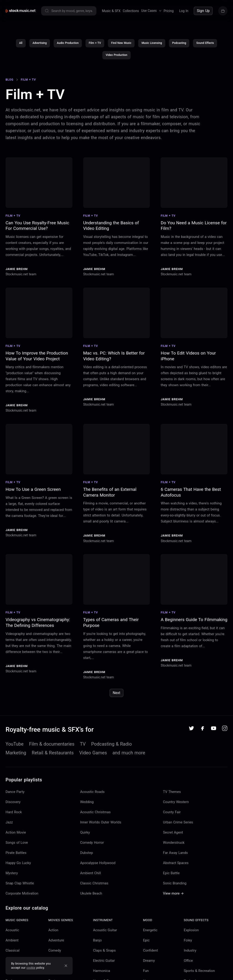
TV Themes (172, 793)
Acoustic (12, 931)
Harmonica (101, 972)
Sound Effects (205, 44)
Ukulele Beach (91, 895)
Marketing (16, 754)
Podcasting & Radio (112, 745)
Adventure (56, 941)
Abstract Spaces (176, 864)
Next (116, 694)
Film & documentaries (52, 745)
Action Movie (16, 834)
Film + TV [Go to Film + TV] (28, 81)
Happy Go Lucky (18, 864)
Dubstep (87, 854)
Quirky (85, 834)
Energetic (150, 931)
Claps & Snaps (104, 952)
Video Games (93, 754)
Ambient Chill (91, 874)
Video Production (116, 56)
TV (83, 745)
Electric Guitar (104, 962)
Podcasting (179, 44)
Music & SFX (111, 11)
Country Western (176, 803)
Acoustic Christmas (95, 813)
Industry (190, 952)
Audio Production (68, 44)
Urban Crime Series (178, 823)
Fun (146, 972)
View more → (173, 895)
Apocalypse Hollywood (98, 864)
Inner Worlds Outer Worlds (101, 823)
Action (53, 931)
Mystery (12, 874)
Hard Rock (14, 813)
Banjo (97, 941)
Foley (188, 941)
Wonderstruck (174, 844)
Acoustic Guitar (105, 931)
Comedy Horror (92, 844)
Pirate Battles (16, 854)
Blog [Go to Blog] (9, 81)
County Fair (172, 813)
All (21, 44)
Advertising (40, 44)
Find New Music (121, 44)
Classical (12, 952)
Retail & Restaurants (53, 754)
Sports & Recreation (199, 972)
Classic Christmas (94, 884)
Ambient (12, 941)
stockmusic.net (26, 111)
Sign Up (203, 11)
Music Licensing (152, 44)
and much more (129, 754)
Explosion (191, 931)
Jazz (9, 823)
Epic (146, 941)
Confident (151, 952)
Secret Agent (173, 834)
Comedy (55, 952)
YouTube (15, 745)
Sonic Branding (175, 884)
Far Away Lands (175, 854)
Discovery (13, 803)
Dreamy (149, 962)
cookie (31, 968)
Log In (184, 11)
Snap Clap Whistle (20, 884)
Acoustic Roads (92, 793)
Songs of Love (17, 844)
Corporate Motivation (22, 895)
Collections (131, 11)
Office (188, 962)
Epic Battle (171, 874)
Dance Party (15, 793)
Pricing (169, 11)
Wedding (87, 803)
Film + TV (95, 44)
